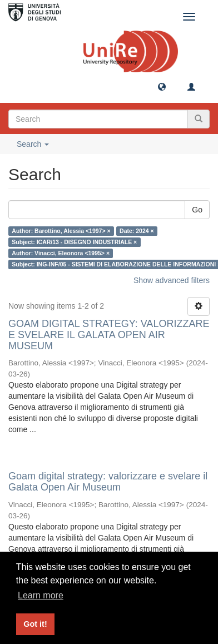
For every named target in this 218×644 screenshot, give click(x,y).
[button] (162, 86)
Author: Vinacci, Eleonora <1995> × (61, 253)
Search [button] (33, 144)
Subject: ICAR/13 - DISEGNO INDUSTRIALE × (74, 242)
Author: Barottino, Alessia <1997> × (61, 231)
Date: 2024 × (137, 231)
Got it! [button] (35, 624)
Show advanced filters (172, 280)
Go (197, 210)
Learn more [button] (41, 595)
